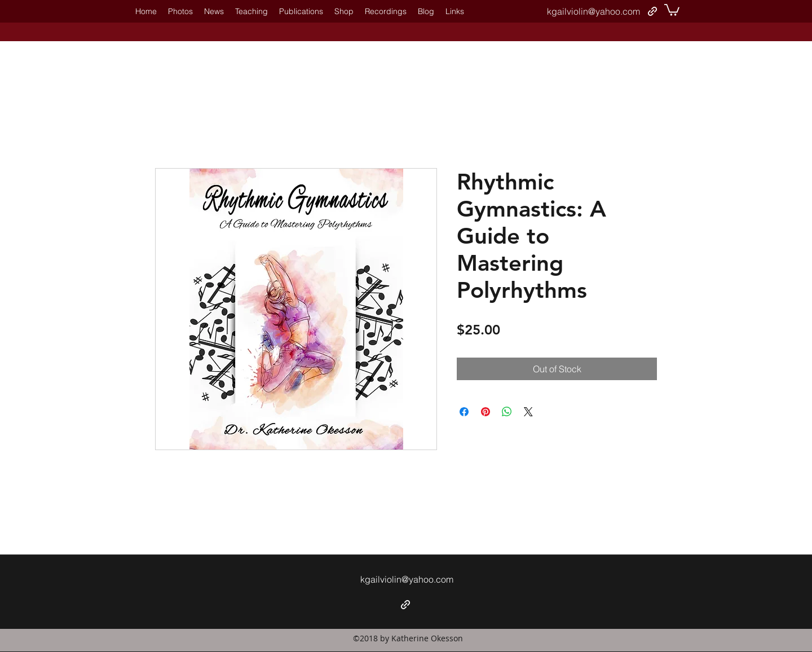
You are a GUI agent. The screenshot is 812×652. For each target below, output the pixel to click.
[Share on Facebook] (464, 412)
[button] (672, 9)
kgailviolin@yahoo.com (593, 11)
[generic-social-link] (652, 11)
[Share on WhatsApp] (507, 412)
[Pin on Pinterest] (486, 412)
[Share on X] (528, 412)
